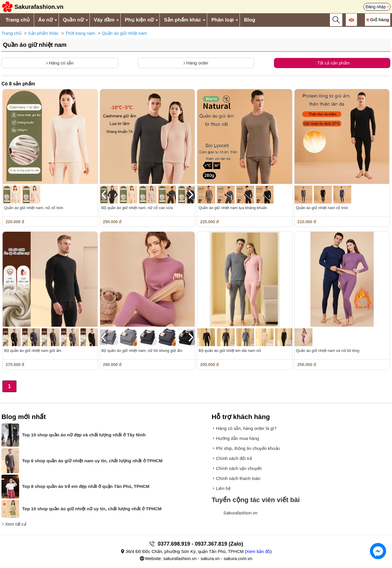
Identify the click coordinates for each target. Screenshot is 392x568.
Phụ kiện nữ (139, 20)
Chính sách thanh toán (238, 478)
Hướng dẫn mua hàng (237, 438)
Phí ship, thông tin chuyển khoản (248, 448)
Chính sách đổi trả (234, 458)
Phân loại (222, 20)
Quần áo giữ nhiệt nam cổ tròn (322, 208)
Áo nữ (45, 20)
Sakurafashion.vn (240, 513)
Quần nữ (73, 20)
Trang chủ (18, 20)
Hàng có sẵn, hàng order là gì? (246, 428)
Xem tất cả (15, 524)
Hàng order (196, 63)
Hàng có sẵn (60, 63)
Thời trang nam (80, 33)
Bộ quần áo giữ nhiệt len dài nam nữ (230, 351)
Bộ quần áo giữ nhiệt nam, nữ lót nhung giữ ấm (142, 351)
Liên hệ (223, 488)
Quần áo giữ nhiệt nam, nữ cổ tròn (34, 208)
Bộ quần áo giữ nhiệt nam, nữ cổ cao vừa (137, 208)
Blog (250, 20)
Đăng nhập (376, 7)
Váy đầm (104, 20)
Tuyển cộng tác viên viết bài (256, 500)
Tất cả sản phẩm (332, 63)
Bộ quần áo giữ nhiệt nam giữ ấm (33, 351)
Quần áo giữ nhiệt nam (125, 33)
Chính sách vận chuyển (239, 468)
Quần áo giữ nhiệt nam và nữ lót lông (328, 351)
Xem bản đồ (258, 551)
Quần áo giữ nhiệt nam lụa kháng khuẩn (233, 208)
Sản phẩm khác (182, 20)
